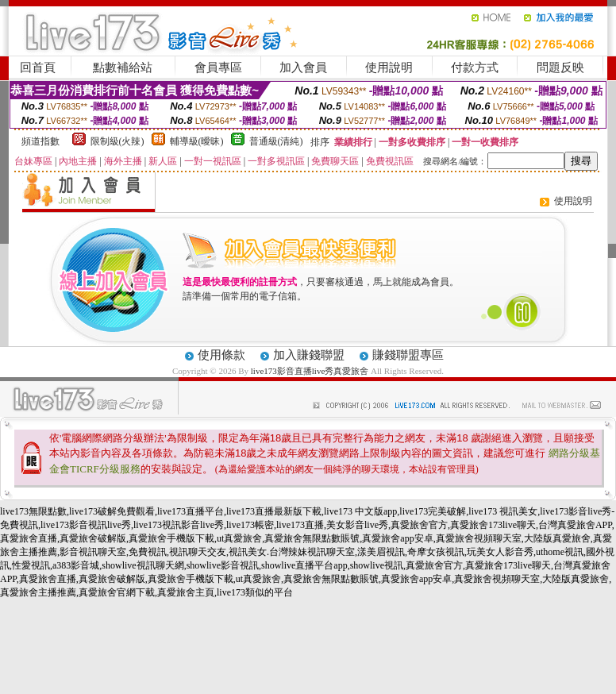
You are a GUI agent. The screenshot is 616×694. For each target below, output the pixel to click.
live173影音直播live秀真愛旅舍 (310, 371)
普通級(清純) (276, 141)
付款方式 (475, 67)
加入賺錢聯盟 (309, 355)
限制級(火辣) (117, 141)
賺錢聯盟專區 (408, 355)
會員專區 (218, 67)
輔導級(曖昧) (197, 141)
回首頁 (38, 67)
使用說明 (389, 67)
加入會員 (303, 67)
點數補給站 (123, 67)
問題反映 (560, 67)
